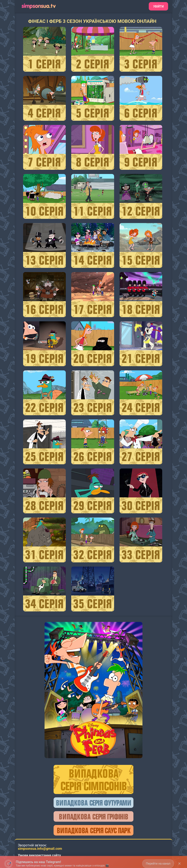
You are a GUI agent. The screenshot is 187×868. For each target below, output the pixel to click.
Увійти (158, 6)
